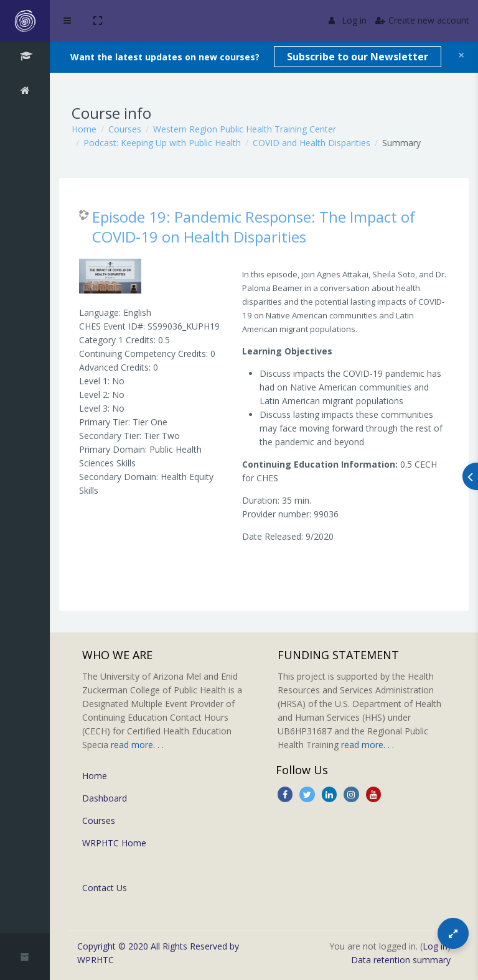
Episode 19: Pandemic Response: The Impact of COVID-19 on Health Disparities (254, 226)
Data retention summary (401, 960)
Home (84, 129)
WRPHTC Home (114, 843)
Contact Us (105, 888)
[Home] (25, 92)
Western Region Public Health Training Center (245, 129)
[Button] (453, 933)
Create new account (422, 20)
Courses (125, 129)
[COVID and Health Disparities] (25, 58)
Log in (348, 20)
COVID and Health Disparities (312, 143)
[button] (98, 21)
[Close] (462, 55)
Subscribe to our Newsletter (358, 57)
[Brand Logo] (25, 21)
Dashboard (105, 798)
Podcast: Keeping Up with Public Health (162, 143)
